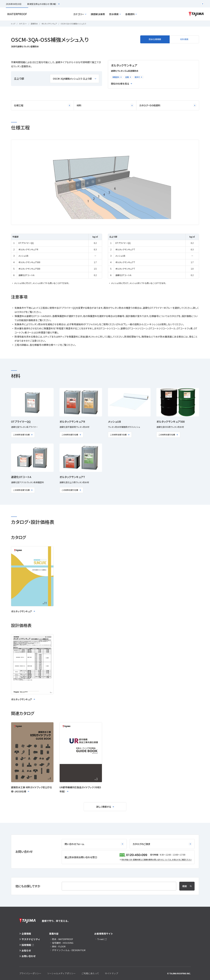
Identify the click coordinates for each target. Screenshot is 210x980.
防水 (63, 939)
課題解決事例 (98, 14)
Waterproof (17, 14)
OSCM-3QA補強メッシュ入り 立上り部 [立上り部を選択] (75, 79)
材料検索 (184, 39)
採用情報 (26, 945)
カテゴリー (80, 14)
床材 (59, 946)
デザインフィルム (69, 950)
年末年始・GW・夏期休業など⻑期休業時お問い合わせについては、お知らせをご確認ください (156, 859)
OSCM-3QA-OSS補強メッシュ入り (73, 24)
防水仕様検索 (155, 39)
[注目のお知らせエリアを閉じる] (203, 4)
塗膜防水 (34, 24)
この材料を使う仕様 (23, 435)
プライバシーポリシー (30, 973)
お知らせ (26, 950)
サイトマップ (111, 973)
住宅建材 (63, 943)
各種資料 (131, 14)
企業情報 (26, 934)
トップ (13, 24)
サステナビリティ (31, 939)
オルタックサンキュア (49, 24)
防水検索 (115, 14)
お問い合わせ (29, 956)
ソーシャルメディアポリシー (61, 973)
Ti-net (101, 939)
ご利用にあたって (90, 973)
